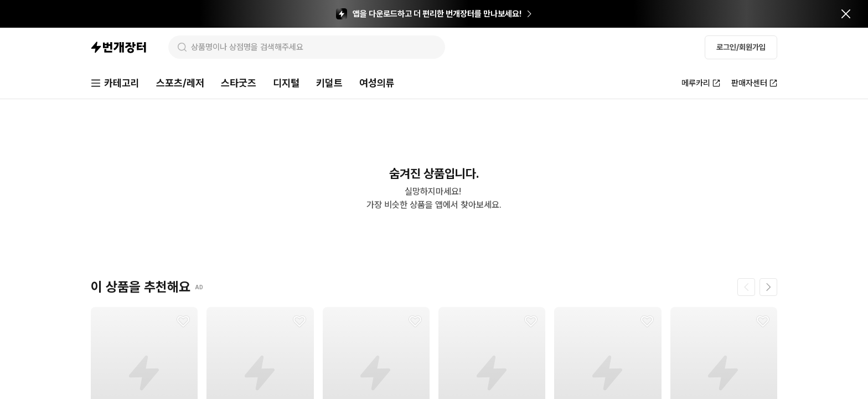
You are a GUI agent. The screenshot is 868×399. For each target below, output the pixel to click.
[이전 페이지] (746, 287)
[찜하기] (183, 321)
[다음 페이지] (768, 287)
